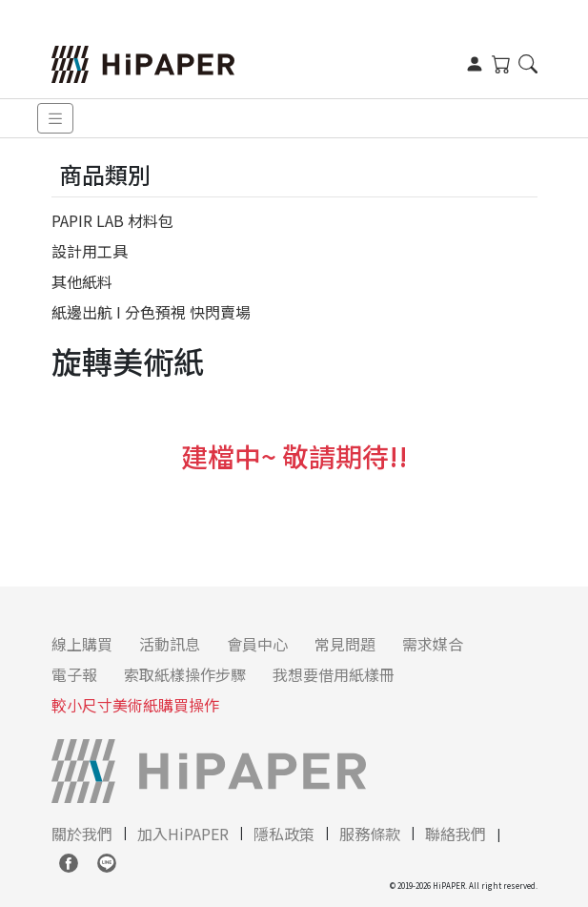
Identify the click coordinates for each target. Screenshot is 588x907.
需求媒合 (433, 644)
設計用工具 (90, 251)
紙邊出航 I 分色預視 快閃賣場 (151, 312)
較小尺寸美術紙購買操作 (135, 705)
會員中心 (257, 644)
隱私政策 (284, 834)
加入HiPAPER (183, 834)
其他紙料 (82, 281)
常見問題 (345, 644)
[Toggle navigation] (55, 119)
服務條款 (370, 834)
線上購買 (82, 644)
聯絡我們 (456, 834)
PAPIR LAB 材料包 (112, 220)
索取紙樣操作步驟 (185, 674)
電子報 (74, 674)
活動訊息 (170, 644)
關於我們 (82, 834)
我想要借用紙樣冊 (334, 674)
